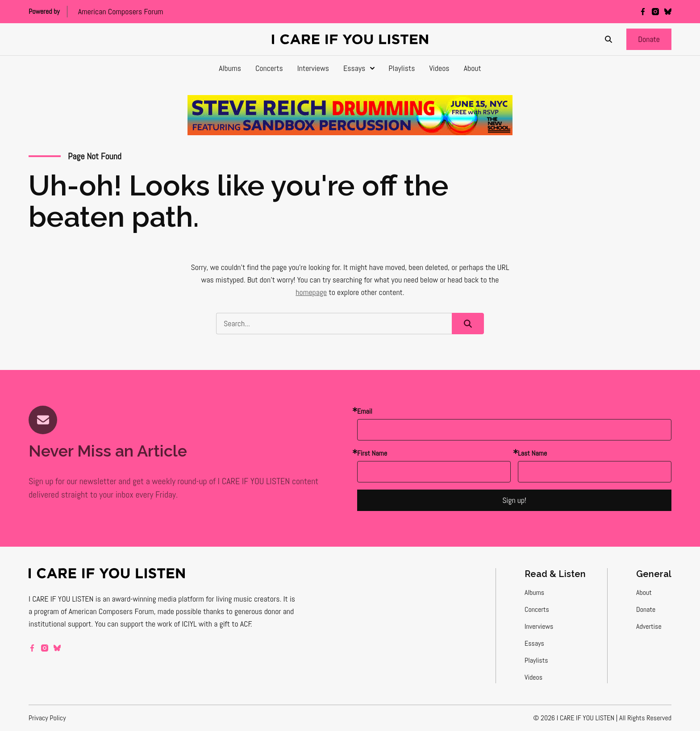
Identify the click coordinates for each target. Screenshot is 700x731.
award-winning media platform (158, 599)
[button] (649, 39)
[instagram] (655, 12)
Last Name (532, 453)
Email (365, 411)
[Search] (608, 39)
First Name (372, 453)
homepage (311, 292)
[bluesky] (668, 12)
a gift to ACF (232, 624)
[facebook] (643, 12)
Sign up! (514, 500)
